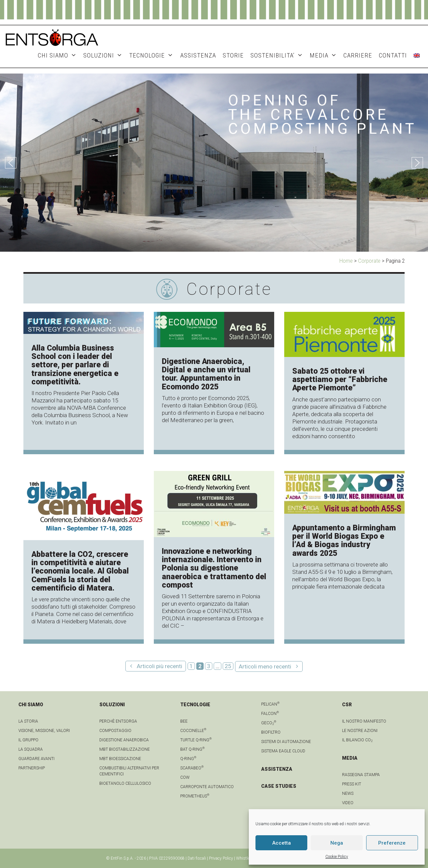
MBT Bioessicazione (120, 759)
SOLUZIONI (104, 55)
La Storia (28, 721)
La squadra (31, 749)
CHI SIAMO (59, 55)
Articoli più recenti (159, 666)
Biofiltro (271, 732)
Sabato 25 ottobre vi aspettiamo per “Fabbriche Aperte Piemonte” (340, 380)
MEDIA (325, 55)
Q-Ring (188, 759)
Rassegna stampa (361, 775)
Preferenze (392, 843)
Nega (337, 843)
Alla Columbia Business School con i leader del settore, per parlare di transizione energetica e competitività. (75, 365)
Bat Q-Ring (192, 749)
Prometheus (195, 796)
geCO (269, 723)
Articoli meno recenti (265, 666)
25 (229, 666)
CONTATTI (393, 55)
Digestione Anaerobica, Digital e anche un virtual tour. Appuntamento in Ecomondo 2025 (206, 374)
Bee (184, 721)
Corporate (369, 261)
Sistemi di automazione (286, 742)
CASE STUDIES (279, 786)
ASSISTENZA (198, 55)
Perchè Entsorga (118, 721)
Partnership (32, 768)
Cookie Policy (337, 857)
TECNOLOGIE (153, 55)
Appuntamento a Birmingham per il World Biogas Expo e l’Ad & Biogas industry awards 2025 (344, 541)
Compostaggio (115, 731)
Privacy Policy (221, 858)
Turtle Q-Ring (196, 740)
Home (346, 261)
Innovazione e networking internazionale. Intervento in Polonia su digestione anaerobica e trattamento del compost (214, 568)
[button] (11, 163)
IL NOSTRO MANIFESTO (364, 721)
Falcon (270, 714)
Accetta (282, 843)
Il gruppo (28, 740)
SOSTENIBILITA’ (278, 55)
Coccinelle (193, 731)
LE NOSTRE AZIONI (360, 731)
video (348, 803)
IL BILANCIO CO (357, 740)
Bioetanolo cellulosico (125, 783)
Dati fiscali (197, 858)
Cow (185, 777)
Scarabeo (192, 768)
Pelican (270, 704)
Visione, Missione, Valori (44, 731)
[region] (214, 163)
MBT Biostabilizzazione (125, 749)
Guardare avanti (36, 759)
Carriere (358, 55)
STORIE (233, 55)
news (348, 793)
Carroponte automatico (207, 787)
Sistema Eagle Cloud (283, 751)
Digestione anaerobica (124, 740)
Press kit (352, 784)
